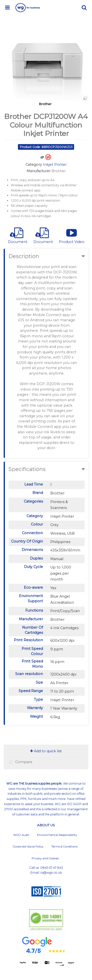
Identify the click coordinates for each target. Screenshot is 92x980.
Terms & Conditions (64, 847)
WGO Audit (21, 835)
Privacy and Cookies (45, 858)
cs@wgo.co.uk (51, 873)
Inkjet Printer (55, 165)
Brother (45, 104)
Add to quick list (46, 751)
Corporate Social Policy (28, 847)
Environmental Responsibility (57, 835)
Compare (20, 762)
